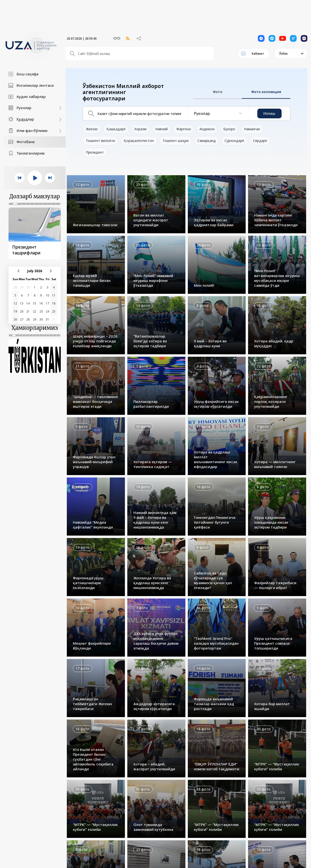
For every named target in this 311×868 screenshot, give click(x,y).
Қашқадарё (116, 129)
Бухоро (229, 129)
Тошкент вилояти (100, 141)
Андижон (207, 129)
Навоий (161, 129)
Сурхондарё (234, 141)
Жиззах (92, 129)
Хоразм (140, 129)
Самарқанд (207, 141)
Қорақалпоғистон (139, 141)
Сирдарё (260, 141)
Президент (95, 152)
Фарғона (184, 129)
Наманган (252, 129)
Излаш (269, 113)
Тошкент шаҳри (176, 141)
